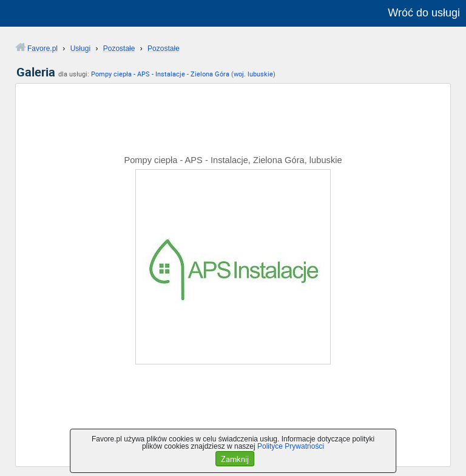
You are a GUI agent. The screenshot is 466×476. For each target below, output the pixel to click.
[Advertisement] (233, 125)
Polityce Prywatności (291, 446)
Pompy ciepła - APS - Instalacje (138, 74)
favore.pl (84, 13)
